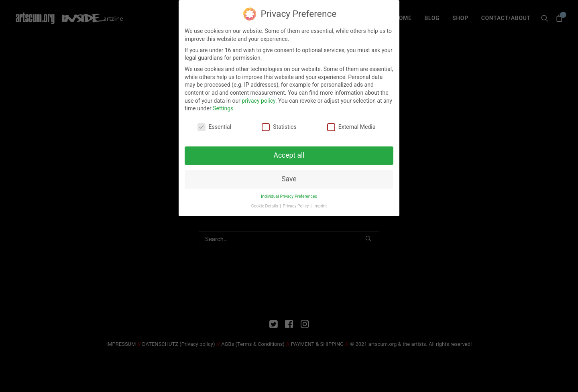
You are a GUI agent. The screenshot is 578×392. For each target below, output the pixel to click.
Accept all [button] (289, 153)
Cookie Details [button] (265, 204)
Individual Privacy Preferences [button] (289, 194)
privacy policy (258, 98)
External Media (351, 125)
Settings (223, 106)
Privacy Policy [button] (296, 204)
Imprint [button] (320, 204)
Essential (215, 125)
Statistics (279, 125)
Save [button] (289, 177)
